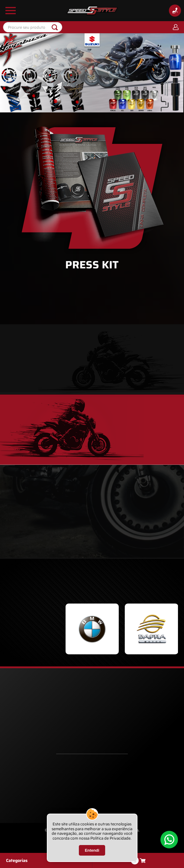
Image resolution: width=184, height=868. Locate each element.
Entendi (92, 850)
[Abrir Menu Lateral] (11, 11)
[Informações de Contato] (175, 11)
